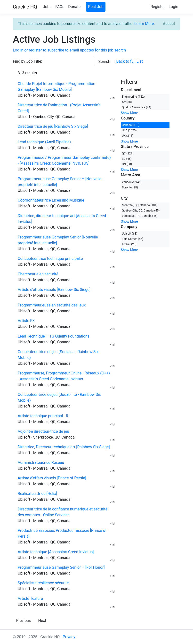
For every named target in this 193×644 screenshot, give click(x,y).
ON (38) (127, 164)
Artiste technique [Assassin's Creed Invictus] (56, 552)
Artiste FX (26, 321)
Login (173, 7)
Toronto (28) (130, 187)
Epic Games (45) (133, 239)
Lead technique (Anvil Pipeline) (44, 142)
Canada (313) (131, 125)
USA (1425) (129, 130)
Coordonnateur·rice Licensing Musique (51, 200)
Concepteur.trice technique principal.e (50, 258)
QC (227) (128, 153)
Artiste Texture (30, 598)
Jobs (47, 7)
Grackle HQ (25, 7)
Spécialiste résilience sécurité (43, 583)
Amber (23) (129, 244)
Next (42, 621)
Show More (129, 113)
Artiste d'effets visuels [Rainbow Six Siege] (54, 290)
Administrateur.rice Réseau (41, 462)
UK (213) (128, 136)
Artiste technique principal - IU (44, 416)
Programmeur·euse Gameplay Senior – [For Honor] (61, 567)
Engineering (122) (133, 97)
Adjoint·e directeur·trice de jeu (43, 431)
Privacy (69, 637)
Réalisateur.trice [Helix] (37, 494)
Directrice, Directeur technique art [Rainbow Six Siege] (64, 447)
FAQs (60, 7)
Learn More (144, 24)
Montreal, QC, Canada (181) (140, 205)
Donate (74, 7)
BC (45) (127, 159)
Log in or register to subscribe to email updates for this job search (69, 50)
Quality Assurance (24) (137, 107)
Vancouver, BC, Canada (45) (140, 216)
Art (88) (127, 102)
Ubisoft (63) (130, 234)
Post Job (96, 7)
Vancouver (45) (132, 182)
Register (158, 7)
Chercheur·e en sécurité (38, 274)
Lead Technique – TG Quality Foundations (54, 336)
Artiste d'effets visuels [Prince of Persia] (52, 478)
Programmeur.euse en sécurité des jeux (52, 305)
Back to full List (129, 61)
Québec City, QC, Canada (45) (141, 211)
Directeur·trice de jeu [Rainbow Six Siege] (53, 126)
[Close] (169, 24)
